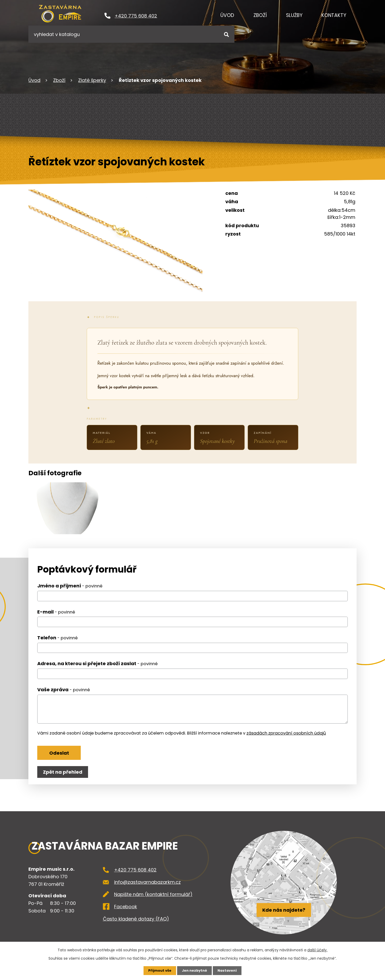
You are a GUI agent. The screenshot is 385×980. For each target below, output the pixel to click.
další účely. (317, 949)
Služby (294, 15)
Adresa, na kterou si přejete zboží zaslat (97, 669)
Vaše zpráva (64, 695)
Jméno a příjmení (70, 591)
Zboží (260, 15)
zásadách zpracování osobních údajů (286, 739)
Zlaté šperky (92, 80)
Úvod (227, 15)
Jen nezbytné (194, 970)
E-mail (56, 617)
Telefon (57, 643)
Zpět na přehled (64, 781)
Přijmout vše (158, 970)
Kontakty (334, 15)
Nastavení (229, 970)
